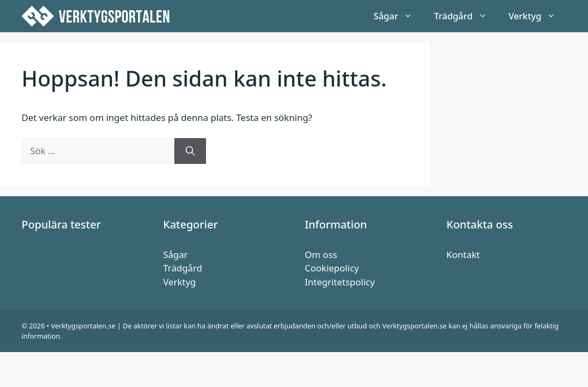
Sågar (399, 16)
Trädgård (466, 16)
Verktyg (537, 16)
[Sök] (190, 151)
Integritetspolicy (340, 282)
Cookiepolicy (332, 268)
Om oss (321, 255)
